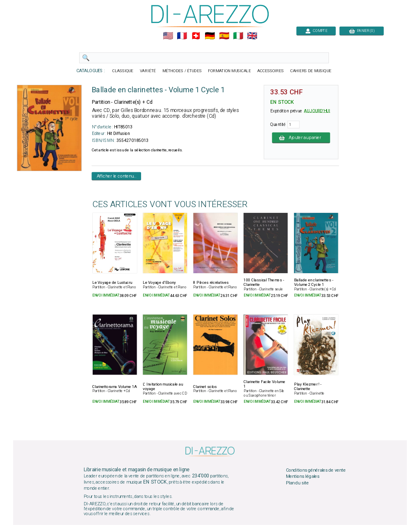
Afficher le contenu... (117, 176)
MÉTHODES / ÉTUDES (182, 71)
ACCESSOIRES (270, 71)
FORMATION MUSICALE (229, 71)
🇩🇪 (210, 36)
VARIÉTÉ (148, 71)
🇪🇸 (224, 36)
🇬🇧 (252, 36)
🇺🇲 (168, 36)
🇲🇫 (182, 36)
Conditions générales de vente (316, 470)
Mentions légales (303, 477)
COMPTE (316, 31)
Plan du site (297, 483)
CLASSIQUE (123, 71)
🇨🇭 (196, 36)
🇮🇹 (238, 36)
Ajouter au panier (301, 137)
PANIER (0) (362, 31)
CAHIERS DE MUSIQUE (311, 71)
